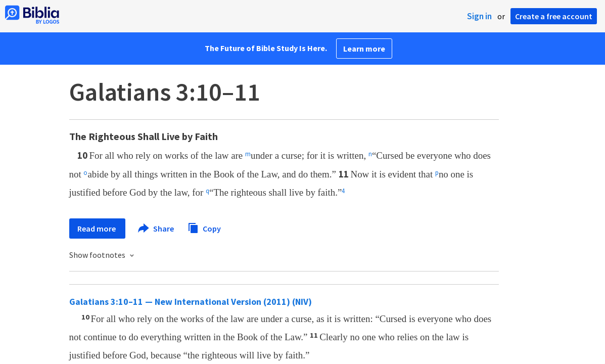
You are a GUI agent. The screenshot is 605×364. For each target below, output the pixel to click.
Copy (204, 227)
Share (156, 229)
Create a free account (554, 16)
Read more (97, 229)
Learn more (364, 49)
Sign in (479, 16)
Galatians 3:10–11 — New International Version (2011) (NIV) (191, 302)
